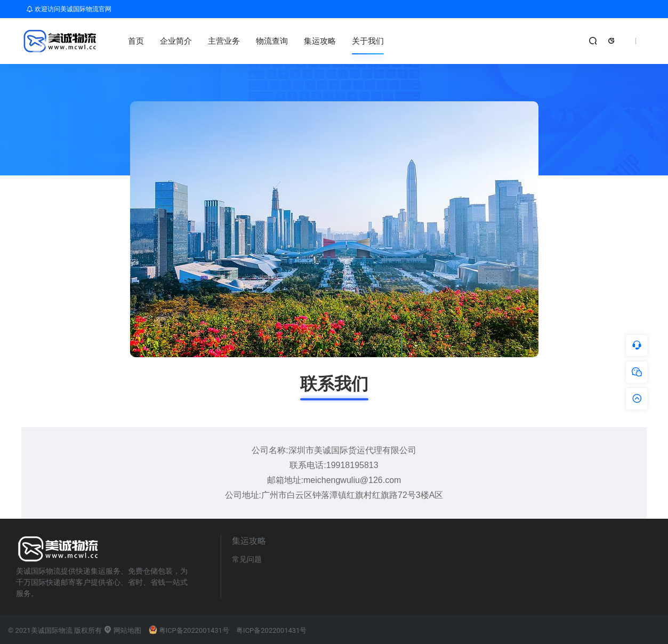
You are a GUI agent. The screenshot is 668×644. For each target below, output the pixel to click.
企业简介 (176, 41)
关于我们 (368, 41)
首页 (136, 41)
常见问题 (247, 559)
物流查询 (272, 41)
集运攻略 (320, 41)
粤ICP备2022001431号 (189, 630)
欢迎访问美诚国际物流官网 (69, 9)
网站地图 (122, 630)
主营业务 (224, 41)
